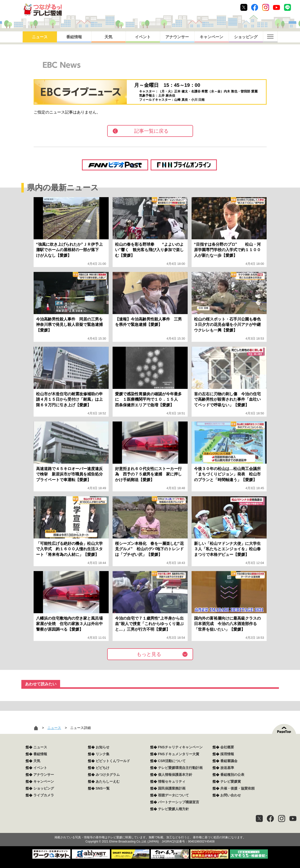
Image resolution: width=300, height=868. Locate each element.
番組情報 (74, 37)
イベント (143, 37)
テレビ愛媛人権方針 (173, 809)
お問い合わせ (231, 795)
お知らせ (103, 747)
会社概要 (227, 747)
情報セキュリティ (172, 781)
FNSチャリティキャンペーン (180, 747)
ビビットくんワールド (113, 761)
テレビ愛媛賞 (231, 781)
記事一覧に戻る (151, 131)
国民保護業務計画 (172, 788)
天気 (108, 37)
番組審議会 (229, 761)
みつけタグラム (108, 775)
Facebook (255, 7)
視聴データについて (173, 795)
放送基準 (227, 768)
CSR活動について (172, 761)
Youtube (276, 7)
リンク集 (103, 754)
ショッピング (246, 37)
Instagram (266, 7)
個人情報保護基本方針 (175, 775)
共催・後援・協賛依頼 (237, 788)
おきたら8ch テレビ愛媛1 (43, 10)
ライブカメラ (44, 795)
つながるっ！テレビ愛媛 (150, 829)
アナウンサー (177, 37)
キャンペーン (211, 37)
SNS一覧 (103, 788)
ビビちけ (103, 768)
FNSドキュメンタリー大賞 (179, 754)
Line (287, 7)
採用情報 (227, 754)
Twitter (244, 7)
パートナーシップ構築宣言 (179, 802)
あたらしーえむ (108, 781)
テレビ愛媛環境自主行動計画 (180, 768)
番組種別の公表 (232, 775)
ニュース (40, 37)
